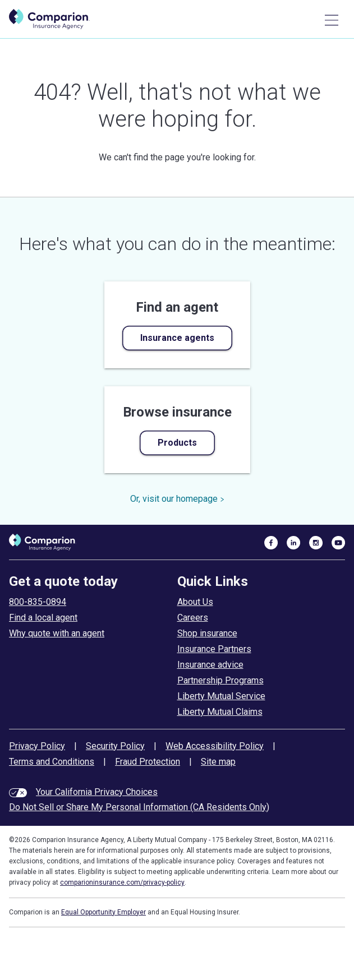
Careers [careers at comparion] (193, 618)
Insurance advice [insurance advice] (210, 665)
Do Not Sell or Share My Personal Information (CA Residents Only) (139, 807)
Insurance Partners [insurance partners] (214, 649)
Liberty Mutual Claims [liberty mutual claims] (220, 712)
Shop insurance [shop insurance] (207, 633)
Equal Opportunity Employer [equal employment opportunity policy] (104, 912)
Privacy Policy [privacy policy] (37, 746)
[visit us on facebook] (271, 542)
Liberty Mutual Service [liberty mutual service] (221, 696)
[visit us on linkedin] (293, 542)
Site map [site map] (218, 762)
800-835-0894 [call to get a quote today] (38, 602)
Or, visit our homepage (177, 499)
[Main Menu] (332, 20)
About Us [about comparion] (195, 602)
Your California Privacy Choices (97, 792)
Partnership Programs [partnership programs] (220, 680)
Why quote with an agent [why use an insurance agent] (57, 633)
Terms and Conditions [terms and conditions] (52, 762)
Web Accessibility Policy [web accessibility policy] (215, 746)
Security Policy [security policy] (115, 746)
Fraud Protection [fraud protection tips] (148, 762)
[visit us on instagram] (316, 542)
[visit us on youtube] (338, 542)
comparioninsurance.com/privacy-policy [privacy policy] (122, 882)
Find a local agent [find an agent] (43, 618)
